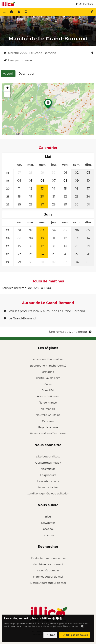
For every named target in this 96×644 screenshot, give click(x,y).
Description (27, 74)
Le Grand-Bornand (20, 318)
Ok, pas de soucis (75, 635)
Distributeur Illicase (48, 456)
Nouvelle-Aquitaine (48, 415)
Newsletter (48, 523)
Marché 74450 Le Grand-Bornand (30, 53)
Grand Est (48, 390)
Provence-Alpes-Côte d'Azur (48, 433)
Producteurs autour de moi (48, 558)
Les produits (48, 475)
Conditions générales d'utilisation (48, 493)
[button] (48, 105)
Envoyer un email (19, 60)
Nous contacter (48, 487)
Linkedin (48, 535)
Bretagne (48, 372)
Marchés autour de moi (48, 577)
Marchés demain (48, 570)
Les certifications (48, 481)
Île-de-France (48, 403)
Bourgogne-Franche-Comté (48, 366)
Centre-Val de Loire (48, 378)
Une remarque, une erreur (71, 332)
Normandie (48, 409)
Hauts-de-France (48, 396)
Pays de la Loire (48, 427)
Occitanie (48, 421)
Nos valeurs (48, 469)
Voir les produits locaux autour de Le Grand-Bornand (45, 311)
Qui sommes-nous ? (48, 463)
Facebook (48, 529)
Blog (48, 517)
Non (50, 635)
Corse (48, 384)
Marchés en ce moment (48, 564)
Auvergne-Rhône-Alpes (48, 359)
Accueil (8, 74)
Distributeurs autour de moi (48, 583)
